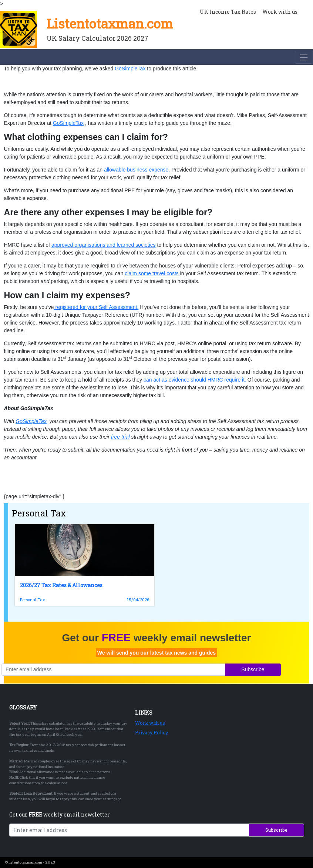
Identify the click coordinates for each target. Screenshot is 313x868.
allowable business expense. (137, 170)
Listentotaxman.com (110, 23)
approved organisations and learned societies (104, 245)
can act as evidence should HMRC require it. (195, 380)
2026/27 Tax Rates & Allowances (61, 585)
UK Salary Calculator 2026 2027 (97, 38)
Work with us (150, 723)
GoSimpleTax (130, 69)
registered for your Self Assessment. (96, 307)
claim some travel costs (152, 273)
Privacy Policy (152, 732)
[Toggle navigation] (304, 57)
